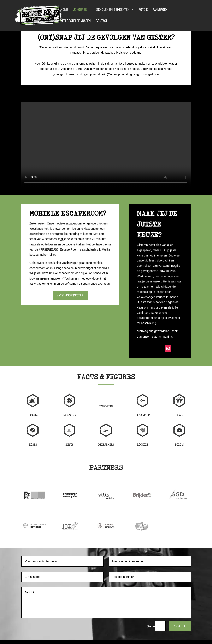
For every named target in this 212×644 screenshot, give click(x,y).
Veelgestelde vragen (76, 21)
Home (64, 10)
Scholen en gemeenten (113, 10)
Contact (102, 21)
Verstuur (180, 626)
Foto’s (143, 10)
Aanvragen (160, 10)
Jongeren (80, 10)
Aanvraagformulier (70, 296)
